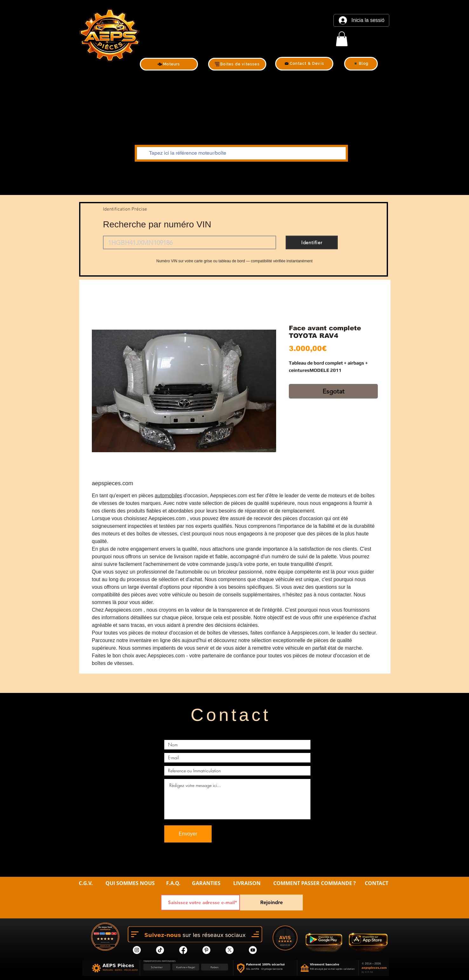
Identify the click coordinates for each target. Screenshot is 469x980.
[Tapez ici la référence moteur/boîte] (241, 153)
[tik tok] (160, 950)
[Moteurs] (169, 64)
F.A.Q (173, 883)
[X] (230, 950)
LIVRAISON (247, 883)
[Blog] (361, 64)
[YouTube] (253, 950)
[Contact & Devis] (304, 64)
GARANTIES (206, 883)
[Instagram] (137, 950)
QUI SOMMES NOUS (131, 883)
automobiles (168, 496)
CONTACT (377, 883)
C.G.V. (86, 883)
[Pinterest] (206, 950)
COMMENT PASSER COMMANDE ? (315, 883)
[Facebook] (183, 950)
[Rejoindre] (271, 903)
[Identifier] (312, 242)
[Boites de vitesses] (237, 64)
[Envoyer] (188, 834)
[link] (342, 39)
